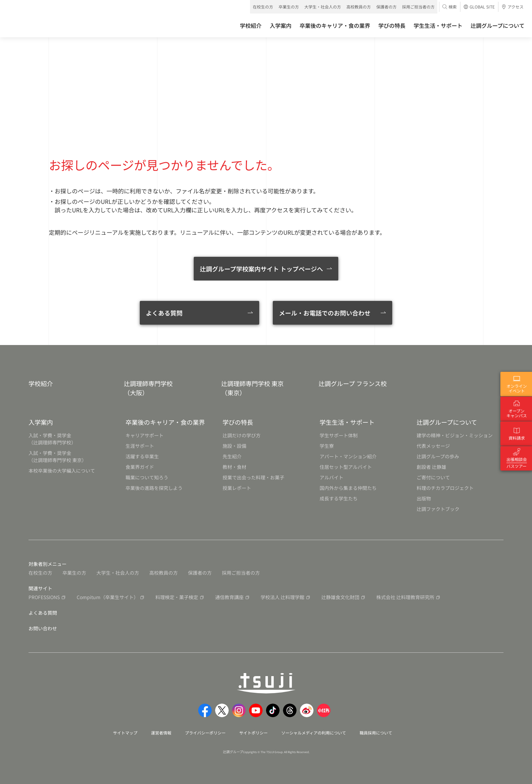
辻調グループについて (447, 422)
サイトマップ (125, 733)
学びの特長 (238, 422)
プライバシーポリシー (205, 733)
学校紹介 (41, 383)
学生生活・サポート (347, 422)
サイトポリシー (253, 733)
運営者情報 (161, 733)
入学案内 (41, 422)
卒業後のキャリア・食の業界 (165, 422)
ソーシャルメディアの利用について (314, 733)
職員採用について (376, 733)
